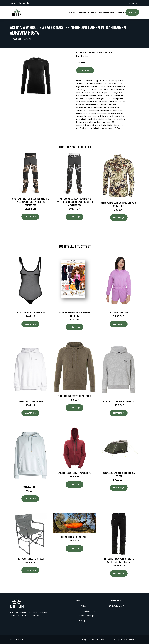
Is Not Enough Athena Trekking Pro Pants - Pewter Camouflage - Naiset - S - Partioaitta (75, 202)
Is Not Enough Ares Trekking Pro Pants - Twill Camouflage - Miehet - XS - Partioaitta (30, 202)
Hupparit (100, 52)
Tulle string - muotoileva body (30, 312)
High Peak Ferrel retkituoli (30, 559)
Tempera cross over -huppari (30, 401)
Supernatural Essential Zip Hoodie (75, 396)
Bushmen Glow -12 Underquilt (74, 537)
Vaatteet (17, 39)
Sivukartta (134, 640)
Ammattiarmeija (87, 12)
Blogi (121, 12)
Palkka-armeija (107, 12)
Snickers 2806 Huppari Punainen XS (74, 473)
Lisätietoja (85, 70)
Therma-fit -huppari (119, 312)
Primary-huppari (30, 487)
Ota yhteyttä (94, 640)
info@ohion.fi (132, 3)
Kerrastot (28, 39)
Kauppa (132, 12)
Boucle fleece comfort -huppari (119, 401)
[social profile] (28, 3)
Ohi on (72, 12)
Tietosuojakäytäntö (119, 640)
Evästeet (105, 640)
